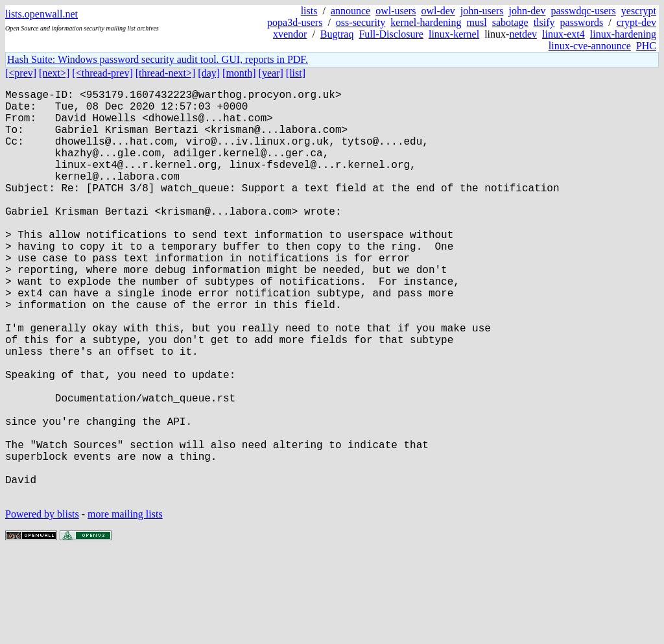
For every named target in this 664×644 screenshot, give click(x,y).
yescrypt (639, 11)
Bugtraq (337, 34)
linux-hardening (623, 34)
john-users (482, 11)
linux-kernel (454, 34)
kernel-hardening (426, 22)
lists (309, 11)
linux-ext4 (563, 34)
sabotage (510, 22)
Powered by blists (42, 605)
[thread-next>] (166, 73)
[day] (209, 73)
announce (350, 11)
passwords (582, 22)
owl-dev (438, 11)
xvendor (290, 34)
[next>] (54, 73)
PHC (646, 46)
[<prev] (21, 73)
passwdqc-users (583, 11)
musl (477, 22)
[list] (296, 73)
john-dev (528, 11)
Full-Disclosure (391, 34)
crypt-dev (636, 22)
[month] (239, 73)
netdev (523, 34)
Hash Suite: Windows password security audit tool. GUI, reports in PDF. (158, 59)
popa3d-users (295, 22)
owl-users (396, 11)
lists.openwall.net (41, 14)
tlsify (544, 22)
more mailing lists (125, 605)
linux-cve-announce (590, 46)
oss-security (361, 22)
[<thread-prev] (102, 73)
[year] (271, 73)
